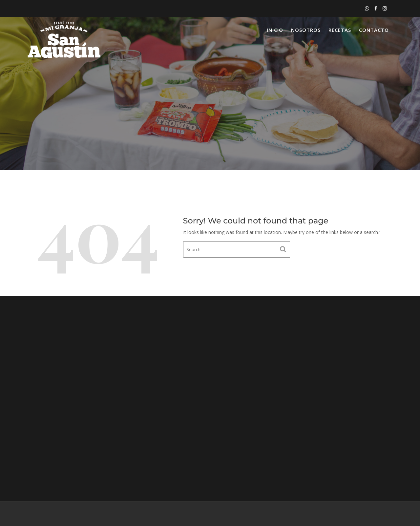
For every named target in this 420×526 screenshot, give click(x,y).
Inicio (275, 30)
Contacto (374, 30)
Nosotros (306, 30)
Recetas (340, 30)
